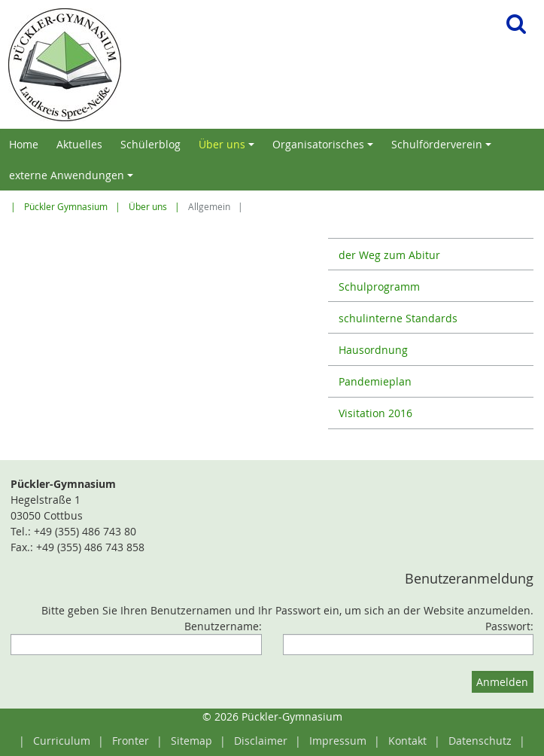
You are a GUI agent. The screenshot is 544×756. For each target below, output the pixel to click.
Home (24, 144)
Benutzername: (223, 626)
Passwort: (509, 626)
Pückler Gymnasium (66, 207)
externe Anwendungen (73, 179)
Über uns (229, 148)
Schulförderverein (444, 148)
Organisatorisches (325, 148)
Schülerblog (150, 144)
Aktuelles (79, 144)
